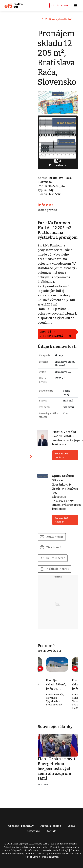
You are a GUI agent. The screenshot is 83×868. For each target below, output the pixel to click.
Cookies (75, 854)
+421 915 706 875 (64, 440)
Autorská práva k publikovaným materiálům (26, 850)
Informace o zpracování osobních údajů (48, 854)
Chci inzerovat (60, 5)
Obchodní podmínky (21, 829)
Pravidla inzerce (51, 829)
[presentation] (41, 672)
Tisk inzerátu (56, 551)
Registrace (33, 834)
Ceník (71, 829)
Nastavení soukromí (12, 857)
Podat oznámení (51, 860)
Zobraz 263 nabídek (62, 459)
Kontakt (51, 834)
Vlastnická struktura (35, 857)
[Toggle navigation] (76, 5)
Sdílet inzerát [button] (57, 562)
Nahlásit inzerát (58, 573)
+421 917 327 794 (64, 504)
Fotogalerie (58, 161)
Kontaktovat (56, 540)
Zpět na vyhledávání (59, 20)
